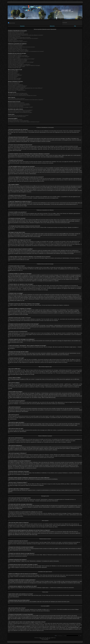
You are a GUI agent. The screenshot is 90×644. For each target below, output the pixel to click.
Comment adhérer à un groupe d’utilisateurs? (18, 86)
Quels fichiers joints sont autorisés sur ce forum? (18, 115)
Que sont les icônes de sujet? (14, 80)
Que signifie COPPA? (13, 40)
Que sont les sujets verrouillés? (15, 78)
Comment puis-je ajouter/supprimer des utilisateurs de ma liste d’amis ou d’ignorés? (26, 100)
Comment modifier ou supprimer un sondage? (18, 60)
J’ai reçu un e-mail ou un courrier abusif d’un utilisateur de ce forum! (22, 96)
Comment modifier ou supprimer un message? (18, 56)
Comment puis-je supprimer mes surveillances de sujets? (20, 112)
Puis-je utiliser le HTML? (13, 72)
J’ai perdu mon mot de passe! (14, 36)
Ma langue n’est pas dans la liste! (15, 48)
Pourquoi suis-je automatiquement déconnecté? (18, 34)
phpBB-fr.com (48, 639)
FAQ (75, 26)
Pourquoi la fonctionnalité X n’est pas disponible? (18, 121)
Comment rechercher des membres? (16, 106)
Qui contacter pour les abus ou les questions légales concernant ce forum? (24, 122)
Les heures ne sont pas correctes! (15, 46)
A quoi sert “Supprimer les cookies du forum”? (18, 42)
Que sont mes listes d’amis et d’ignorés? (17, 99)
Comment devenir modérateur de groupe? (17, 87)
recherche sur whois (20, 625)
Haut (9, 135)
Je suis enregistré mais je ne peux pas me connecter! (19, 37)
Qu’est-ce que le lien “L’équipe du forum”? (17, 90)
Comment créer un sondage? (14, 58)
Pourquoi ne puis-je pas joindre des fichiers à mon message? (21, 62)
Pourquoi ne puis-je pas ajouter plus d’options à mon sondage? (21, 59)
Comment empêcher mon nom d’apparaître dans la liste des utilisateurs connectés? (26, 35)
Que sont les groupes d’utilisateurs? (16, 85)
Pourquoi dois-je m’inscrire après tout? (16, 33)
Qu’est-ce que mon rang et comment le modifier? (18, 50)
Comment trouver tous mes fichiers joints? (17, 117)
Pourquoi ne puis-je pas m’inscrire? (15, 41)
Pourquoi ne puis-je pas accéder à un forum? (17, 61)
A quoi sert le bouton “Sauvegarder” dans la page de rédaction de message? (24, 65)
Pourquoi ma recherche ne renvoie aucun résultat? (19, 104)
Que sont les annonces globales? (15, 75)
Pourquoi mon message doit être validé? (17, 67)
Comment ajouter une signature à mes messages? (19, 57)
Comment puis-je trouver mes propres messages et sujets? (20, 107)
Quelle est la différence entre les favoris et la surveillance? (20, 110)
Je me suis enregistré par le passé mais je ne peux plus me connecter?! (23, 38)
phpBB (40, 638)
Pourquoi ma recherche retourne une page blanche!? (19, 105)
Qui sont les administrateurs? (14, 83)
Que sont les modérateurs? (14, 84)
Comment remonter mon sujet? (15, 68)
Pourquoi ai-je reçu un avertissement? (16, 63)
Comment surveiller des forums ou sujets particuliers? (19, 111)
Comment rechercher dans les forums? (16, 103)
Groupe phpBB (53, 609)
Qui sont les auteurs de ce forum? (15, 120)
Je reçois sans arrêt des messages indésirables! (18, 94)
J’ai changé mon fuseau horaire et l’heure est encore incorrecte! (21, 47)
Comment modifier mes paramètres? (16, 45)
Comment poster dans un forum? (15, 54)
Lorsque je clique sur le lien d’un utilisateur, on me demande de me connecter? (26, 51)
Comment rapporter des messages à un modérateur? (19, 64)
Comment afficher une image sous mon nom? (18, 49)
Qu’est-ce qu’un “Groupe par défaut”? (16, 89)
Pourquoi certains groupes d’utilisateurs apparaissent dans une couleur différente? (25, 88)
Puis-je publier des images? (14, 74)
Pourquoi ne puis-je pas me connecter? (16, 32)
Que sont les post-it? (12, 77)
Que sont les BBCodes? (13, 71)
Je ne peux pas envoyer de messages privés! (18, 93)
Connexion (22, 26)
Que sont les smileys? (13, 73)
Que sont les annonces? (13, 76)
